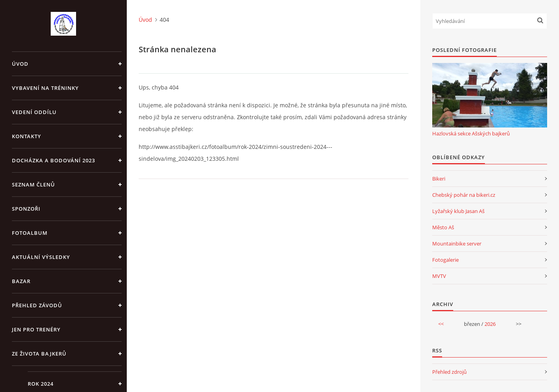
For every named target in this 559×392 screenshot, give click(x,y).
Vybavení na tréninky (45, 88)
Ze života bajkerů (39, 354)
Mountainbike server (457, 244)
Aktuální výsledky (41, 257)
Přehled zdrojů (449, 372)
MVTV (439, 276)
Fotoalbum (30, 233)
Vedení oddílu (34, 112)
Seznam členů (33, 185)
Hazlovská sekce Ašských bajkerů (471, 133)
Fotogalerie (445, 260)
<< (441, 324)
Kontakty (27, 136)
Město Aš (443, 227)
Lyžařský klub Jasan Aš (458, 211)
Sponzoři (26, 209)
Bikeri (439, 179)
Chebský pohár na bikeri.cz (464, 195)
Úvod (20, 64)
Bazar (21, 281)
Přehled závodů (37, 305)
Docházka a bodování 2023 (53, 160)
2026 (490, 324)
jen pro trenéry (36, 329)
